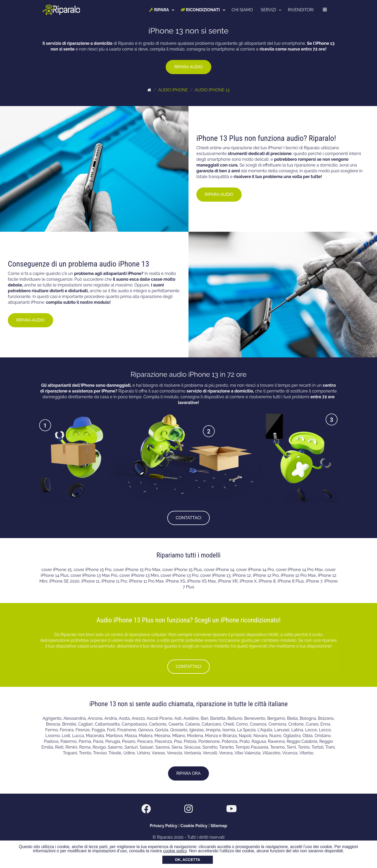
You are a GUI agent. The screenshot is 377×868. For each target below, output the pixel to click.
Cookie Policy (194, 826)
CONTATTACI (188, 518)
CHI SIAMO (242, 10)
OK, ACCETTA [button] (188, 860)
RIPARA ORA (189, 773)
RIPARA (159, 10)
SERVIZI (268, 10)
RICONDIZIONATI (200, 10)
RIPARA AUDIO (188, 67)
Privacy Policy (163, 826)
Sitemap (219, 826)
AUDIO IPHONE (173, 90)
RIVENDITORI (301, 10)
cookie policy (175, 851)
